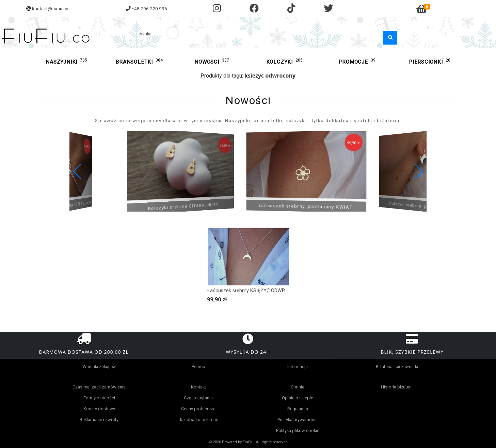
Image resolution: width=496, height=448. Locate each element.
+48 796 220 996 (149, 9)
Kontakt (198, 387)
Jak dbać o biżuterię (198, 420)
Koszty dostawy (99, 409)
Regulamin (298, 409)
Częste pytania (198, 398)
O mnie (298, 387)
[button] (419, 171)
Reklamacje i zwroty (99, 420)
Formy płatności (99, 398)
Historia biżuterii (397, 387)
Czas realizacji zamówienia (99, 387)
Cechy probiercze (198, 409)
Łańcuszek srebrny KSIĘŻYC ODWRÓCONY (254, 291)
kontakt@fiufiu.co (50, 9)
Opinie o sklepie (298, 398)
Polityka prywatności (298, 420)
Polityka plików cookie (298, 430)
